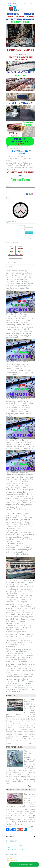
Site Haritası (10, 266)
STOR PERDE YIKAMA (14, 747)
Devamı (31, 743)
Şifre (22, 229)
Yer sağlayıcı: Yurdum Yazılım (7, 867)
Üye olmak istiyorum (29, 238)
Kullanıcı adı (20, 226)
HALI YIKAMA (11, 696)
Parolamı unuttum (29, 236)
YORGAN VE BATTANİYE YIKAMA (18, 790)
